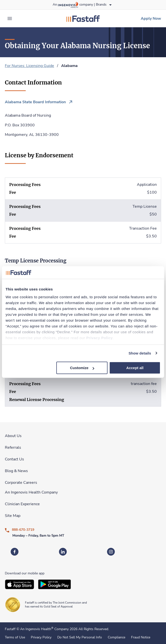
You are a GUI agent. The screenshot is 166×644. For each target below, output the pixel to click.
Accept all (135, 368)
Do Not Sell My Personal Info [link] (80, 637)
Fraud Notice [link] (141, 637)
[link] (83, 19)
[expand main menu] (10, 19)
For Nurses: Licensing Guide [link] (29, 66)
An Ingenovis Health (36, 629)
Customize (82, 368)
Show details (140, 353)
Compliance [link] (116, 637)
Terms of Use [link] (15, 637)
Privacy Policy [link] (41, 637)
